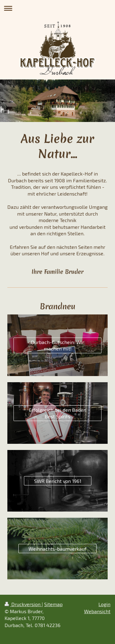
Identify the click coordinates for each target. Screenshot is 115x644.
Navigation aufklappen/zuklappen (57, 8)
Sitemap (53, 604)
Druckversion (23, 604)
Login (104, 604)
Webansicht (97, 611)
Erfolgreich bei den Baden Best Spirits (57, 413)
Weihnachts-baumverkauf (57, 549)
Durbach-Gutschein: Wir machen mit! (57, 345)
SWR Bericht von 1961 (58, 481)
